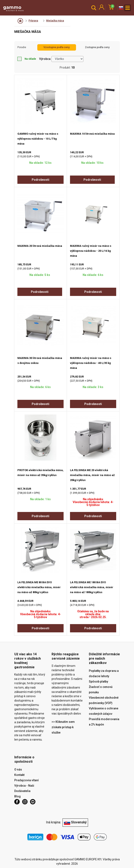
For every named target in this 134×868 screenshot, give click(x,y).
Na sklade (27, 59)
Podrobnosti (40, 180)
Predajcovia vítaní (27, 780)
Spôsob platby (98, 682)
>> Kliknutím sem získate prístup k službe (63, 727)
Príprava (33, 21)
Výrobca (45, 59)
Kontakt (19, 775)
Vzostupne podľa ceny (57, 47)
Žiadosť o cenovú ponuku (101, 690)
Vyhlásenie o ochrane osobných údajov (104, 711)
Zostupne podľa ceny (97, 47)
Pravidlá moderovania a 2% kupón (104, 722)
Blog (18, 796)
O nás (18, 769)
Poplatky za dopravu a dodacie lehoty (104, 673)
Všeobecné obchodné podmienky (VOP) (104, 700)
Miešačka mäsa (55, 21)
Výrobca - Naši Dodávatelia (24, 788)
